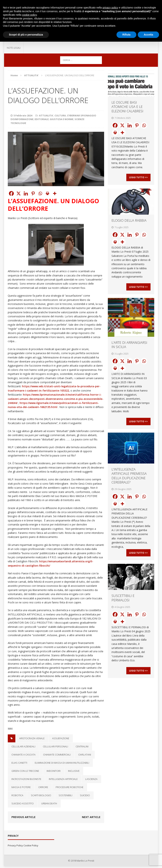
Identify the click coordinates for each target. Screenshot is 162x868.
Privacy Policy (15, 845)
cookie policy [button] (29, 15)
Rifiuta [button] (126, 35)
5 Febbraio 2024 (23, 115)
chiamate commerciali (57, 755)
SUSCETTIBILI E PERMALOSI (123, 609)
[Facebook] (11, 193)
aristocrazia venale (32, 738)
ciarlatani (85, 755)
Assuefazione (61, 738)
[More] (55, 193)
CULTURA (60, 115)
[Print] (47, 193)
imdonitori (54, 771)
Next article (91, 817)
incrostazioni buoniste (26, 779)
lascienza (91, 779)
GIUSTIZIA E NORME (62, 119)
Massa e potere (21, 787)
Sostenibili (65, 795)
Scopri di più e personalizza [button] (26, 35)
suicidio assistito (23, 803)
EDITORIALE (42, 119)
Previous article (23, 817)
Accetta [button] (148, 35)
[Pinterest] (33, 193)
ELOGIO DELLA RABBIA (129, 223)
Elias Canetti (19, 763)
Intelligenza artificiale (63, 779)
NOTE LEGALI (14, 48)
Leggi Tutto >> (138, 180)
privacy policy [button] (110, 8)
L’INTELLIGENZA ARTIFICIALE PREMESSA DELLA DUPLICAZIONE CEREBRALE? (129, 484)
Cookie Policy (31, 845)
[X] (19, 193)
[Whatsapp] (40, 193)
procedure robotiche (70, 787)
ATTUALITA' (46, 115)
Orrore (43, 787)
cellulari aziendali (23, 746)
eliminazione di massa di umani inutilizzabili (62, 763)
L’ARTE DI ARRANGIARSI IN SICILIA (129, 350)
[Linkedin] (26, 193)
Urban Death (49, 803)
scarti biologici (41, 795)
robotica (17, 795)
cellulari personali (55, 746)
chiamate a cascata (23, 755)
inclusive (74, 771)
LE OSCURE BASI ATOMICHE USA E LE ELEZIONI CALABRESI (127, 107)
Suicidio (85, 795)
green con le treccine (25, 771)
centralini (82, 746)
